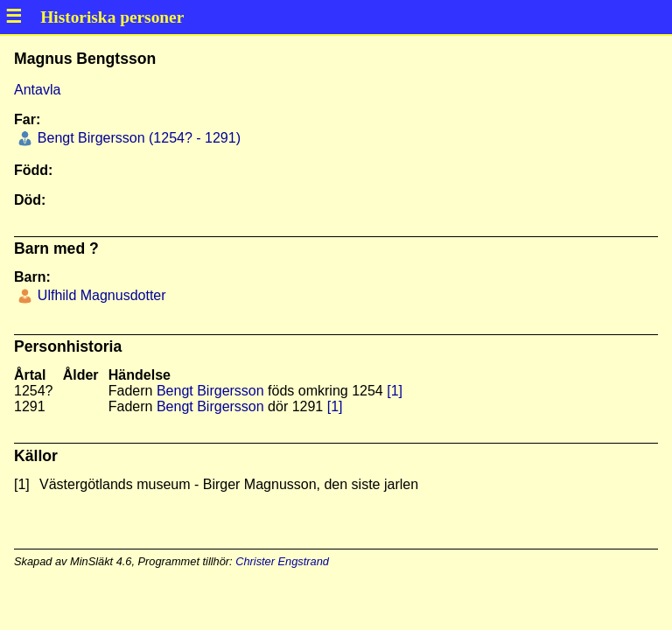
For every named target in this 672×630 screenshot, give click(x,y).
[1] (395, 391)
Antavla (37, 90)
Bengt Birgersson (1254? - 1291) (137, 138)
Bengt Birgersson (210, 391)
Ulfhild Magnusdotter (99, 295)
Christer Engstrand (282, 561)
